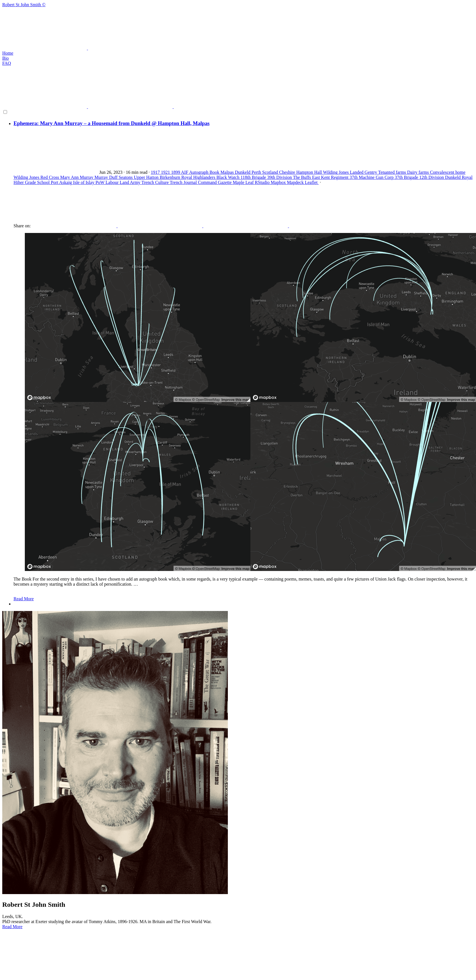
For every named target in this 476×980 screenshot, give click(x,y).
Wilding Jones (336, 172)
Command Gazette (215, 182)
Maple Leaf (244, 182)
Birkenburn (170, 177)
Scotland (271, 172)
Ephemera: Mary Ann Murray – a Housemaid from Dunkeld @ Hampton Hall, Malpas (112, 123)
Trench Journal (184, 182)
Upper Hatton (147, 177)
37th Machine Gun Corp (372, 177)
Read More (24, 599)
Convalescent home (448, 172)
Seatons (126, 177)
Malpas (228, 172)
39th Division (280, 177)
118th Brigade (254, 177)
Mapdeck (296, 182)
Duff (114, 177)
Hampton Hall (310, 172)
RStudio (263, 182)
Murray (102, 177)
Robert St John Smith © (238, 26)
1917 (156, 172)
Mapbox (279, 182)
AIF (185, 172)
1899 (176, 172)
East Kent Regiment (331, 177)
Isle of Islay (84, 182)
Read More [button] (12, 927)
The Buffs (303, 177)
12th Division (432, 177)
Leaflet (312, 182)
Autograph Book (205, 172)
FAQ (7, 63)
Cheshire (288, 172)
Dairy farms (419, 172)
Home (8, 53)
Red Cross (50, 177)
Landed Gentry (364, 172)
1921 (166, 172)
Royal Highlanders (199, 177)
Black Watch (228, 177)
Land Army (131, 182)
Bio (5, 58)
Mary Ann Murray (77, 177)
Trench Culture (156, 182)
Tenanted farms (393, 172)
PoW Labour (108, 182)
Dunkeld (243, 172)
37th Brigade (407, 177)
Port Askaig (62, 182)
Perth (257, 172)
